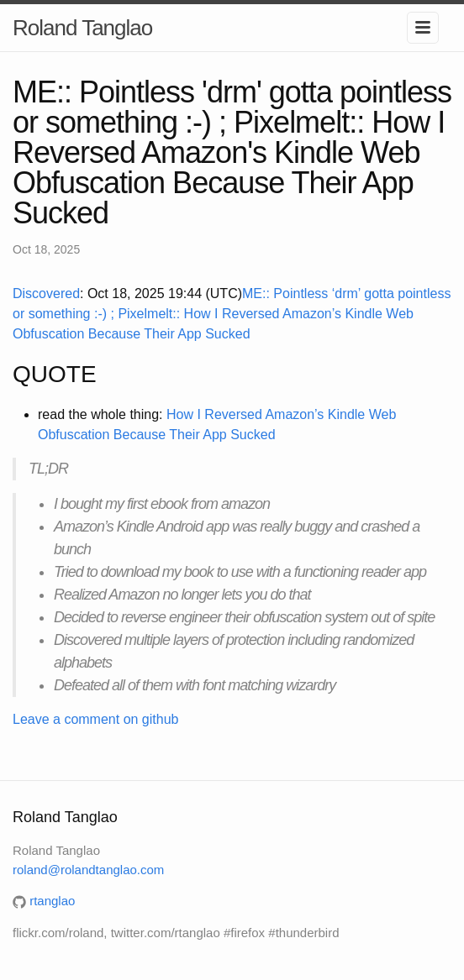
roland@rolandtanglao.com (88, 870)
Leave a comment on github (95, 719)
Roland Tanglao (82, 28)
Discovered (46, 293)
